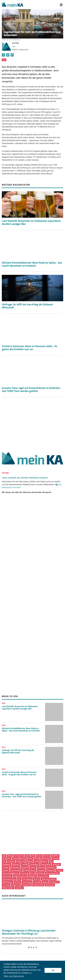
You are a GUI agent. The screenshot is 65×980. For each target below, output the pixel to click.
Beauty (45, 882)
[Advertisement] (32, 424)
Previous (5, 912)
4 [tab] (36, 947)
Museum (16, 864)
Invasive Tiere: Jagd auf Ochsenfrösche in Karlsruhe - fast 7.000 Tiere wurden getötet (32, 390)
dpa (14, 46)
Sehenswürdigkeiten (10, 873)
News (10, 856)
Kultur (30, 859)
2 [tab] (31, 947)
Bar (19, 879)
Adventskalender (52, 873)
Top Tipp (6, 885)
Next (60, 912)
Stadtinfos (7, 859)
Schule (33, 867)
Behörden (40, 873)
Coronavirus (18, 856)
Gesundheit (34, 864)
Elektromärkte (8, 888)
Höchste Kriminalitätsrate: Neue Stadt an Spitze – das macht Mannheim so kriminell (21, 730)
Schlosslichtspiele (49, 879)
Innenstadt (25, 873)
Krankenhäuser (30, 870)
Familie (5, 867)
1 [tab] (29, 947)
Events (39, 856)
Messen (23, 859)
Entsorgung (27, 879)
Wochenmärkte (38, 885)
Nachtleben (7, 876)
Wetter (45, 862)
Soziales (25, 867)
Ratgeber (41, 870)
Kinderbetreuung (9, 879)
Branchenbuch (16, 870)
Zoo (4, 862)
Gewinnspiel (46, 864)
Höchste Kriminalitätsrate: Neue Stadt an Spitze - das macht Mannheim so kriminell (32, 264)
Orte (32, 873)
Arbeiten (41, 867)
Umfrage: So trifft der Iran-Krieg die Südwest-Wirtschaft (28, 306)
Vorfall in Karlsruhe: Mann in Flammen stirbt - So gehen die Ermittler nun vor (30, 348)
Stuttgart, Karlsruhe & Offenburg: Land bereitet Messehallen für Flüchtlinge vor (29, 932)
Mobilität (55, 856)
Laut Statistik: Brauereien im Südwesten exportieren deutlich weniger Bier (31, 223)
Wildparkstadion (20, 876)
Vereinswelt (27, 882)
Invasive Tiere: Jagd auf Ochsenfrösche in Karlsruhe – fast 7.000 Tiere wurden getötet (21, 795)
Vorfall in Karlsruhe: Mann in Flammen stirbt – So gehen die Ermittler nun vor (19, 773)
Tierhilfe (25, 864)
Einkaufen (20, 862)
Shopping (51, 870)
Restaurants (51, 867)
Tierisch (55, 859)
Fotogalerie (54, 882)
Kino (51, 862)
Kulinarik (11, 862)
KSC (33, 856)
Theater (59, 870)
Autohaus (19, 888)
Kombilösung (45, 859)
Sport (27, 856)
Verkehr (6, 870)
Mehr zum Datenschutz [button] (14, 976)
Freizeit (47, 856)
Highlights (32, 876)
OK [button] (53, 970)
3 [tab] (34, 947)
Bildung (29, 862)
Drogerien (15, 885)
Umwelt (37, 862)
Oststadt (37, 882)
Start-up (37, 879)
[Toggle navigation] (61, 5)
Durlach (17, 882)
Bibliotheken (7, 882)
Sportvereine (43, 876)
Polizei (15, 859)
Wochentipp (15, 867)
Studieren (56, 864)
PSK (37, 859)
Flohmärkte (26, 885)
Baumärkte (50, 885)
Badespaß (6, 864)
